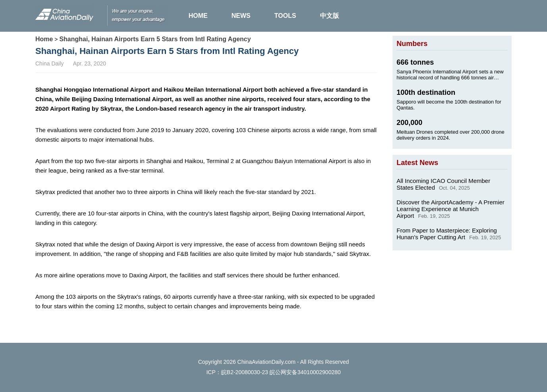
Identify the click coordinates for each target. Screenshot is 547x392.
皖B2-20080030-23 (245, 372)
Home (44, 39)
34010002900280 (319, 372)
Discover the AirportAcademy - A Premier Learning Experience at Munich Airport (451, 209)
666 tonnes (415, 62)
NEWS (241, 16)
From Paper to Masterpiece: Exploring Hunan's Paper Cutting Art (447, 234)
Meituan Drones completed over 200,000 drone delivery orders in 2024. (451, 135)
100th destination (426, 92)
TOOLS (285, 16)
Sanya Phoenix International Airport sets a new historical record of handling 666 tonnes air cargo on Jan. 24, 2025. (450, 75)
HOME (198, 16)
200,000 (409, 123)
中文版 (329, 16)
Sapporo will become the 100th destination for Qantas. (449, 105)
